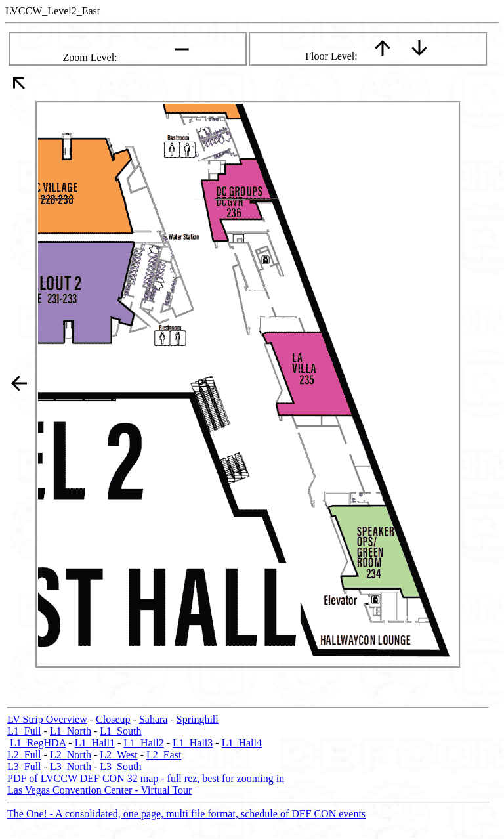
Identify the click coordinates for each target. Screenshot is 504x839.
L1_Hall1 (95, 743)
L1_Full (24, 731)
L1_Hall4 (242, 743)
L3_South (120, 766)
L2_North (71, 755)
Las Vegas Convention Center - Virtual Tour (99, 790)
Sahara (154, 719)
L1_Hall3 (193, 743)
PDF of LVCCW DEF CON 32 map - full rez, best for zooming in (146, 778)
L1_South (120, 731)
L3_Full (24, 766)
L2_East (164, 755)
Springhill (198, 719)
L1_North (71, 731)
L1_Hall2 (143, 743)
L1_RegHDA (38, 743)
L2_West (118, 755)
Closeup (113, 719)
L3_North (71, 766)
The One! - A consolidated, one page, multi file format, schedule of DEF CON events (186, 814)
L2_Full (24, 755)
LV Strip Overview (47, 719)
